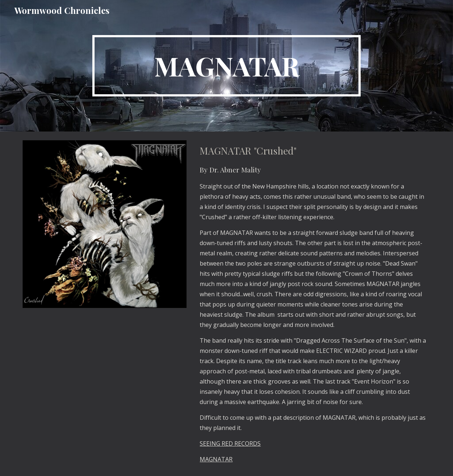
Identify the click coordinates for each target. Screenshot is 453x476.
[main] (226, 66)
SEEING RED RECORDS (230, 443)
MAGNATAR (216, 459)
